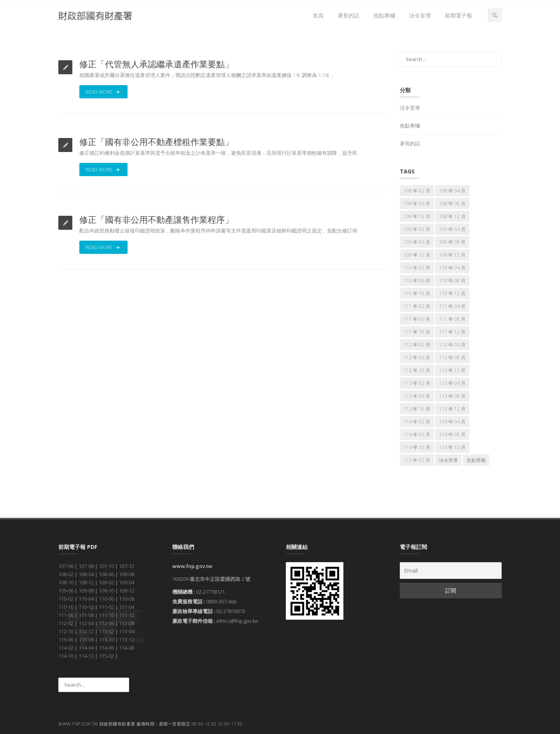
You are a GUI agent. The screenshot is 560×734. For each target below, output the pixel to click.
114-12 (86, 656)
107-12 (127, 566)
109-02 (106, 582)
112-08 (127, 623)
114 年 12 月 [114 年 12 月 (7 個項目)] (452, 447)
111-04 (127, 607)
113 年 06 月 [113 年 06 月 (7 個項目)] (417, 396)
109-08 (86, 591)
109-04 (127, 582)
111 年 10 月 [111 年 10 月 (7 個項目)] (417, 332)
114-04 (86, 648)
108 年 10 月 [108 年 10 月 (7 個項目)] (417, 216)
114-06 (106, 648)
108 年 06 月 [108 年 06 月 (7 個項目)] (417, 204)
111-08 (86, 615)
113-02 (106, 631)
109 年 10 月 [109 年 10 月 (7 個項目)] (417, 255)
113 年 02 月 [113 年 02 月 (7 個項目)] (417, 383)
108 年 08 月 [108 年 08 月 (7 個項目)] (452, 204)
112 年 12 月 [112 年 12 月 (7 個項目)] (452, 370)
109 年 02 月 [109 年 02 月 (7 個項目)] (417, 229)
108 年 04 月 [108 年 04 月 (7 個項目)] (452, 191)
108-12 (86, 582)
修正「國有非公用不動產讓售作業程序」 (156, 219)
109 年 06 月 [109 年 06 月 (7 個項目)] (417, 242)
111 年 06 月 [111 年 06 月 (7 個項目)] (417, 319)
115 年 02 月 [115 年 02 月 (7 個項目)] (417, 460)
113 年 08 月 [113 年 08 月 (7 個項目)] (452, 396)
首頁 (318, 15)
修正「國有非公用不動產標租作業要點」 (156, 142)
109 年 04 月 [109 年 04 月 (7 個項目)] (452, 229)
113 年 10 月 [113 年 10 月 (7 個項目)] (417, 409)
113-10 (106, 640)
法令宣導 (420, 15)
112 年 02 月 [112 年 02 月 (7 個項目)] (417, 345)
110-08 (127, 599)
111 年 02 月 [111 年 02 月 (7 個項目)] (417, 306)
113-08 (86, 640)
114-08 (127, 648)
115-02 (106, 656)
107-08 (86, 566)
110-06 (106, 599)
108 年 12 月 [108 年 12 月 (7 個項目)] (452, 216)
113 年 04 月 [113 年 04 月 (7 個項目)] (452, 383)
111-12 (127, 615)
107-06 (66, 566)
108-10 (66, 582)
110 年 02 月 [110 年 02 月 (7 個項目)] (417, 268)
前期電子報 (458, 15)
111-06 (66, 615)
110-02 (66, 599)
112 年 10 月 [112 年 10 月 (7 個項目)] (417, 370)
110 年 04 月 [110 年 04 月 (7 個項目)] (452, 268)
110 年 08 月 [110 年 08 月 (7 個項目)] (452, 280)
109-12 (127, 591)
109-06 (66, 591)
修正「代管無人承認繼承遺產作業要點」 (156, 64)
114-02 (66, 648)
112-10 (66, 631)
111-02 (106, 607)
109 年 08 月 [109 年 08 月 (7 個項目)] (452, 242)
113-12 (127, 640)
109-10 (106, 591)
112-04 (86, 623)
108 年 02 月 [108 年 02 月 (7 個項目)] (417, 191)
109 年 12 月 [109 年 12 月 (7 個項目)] (452, 255)
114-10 (66, 656)
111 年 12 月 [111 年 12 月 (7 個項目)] (452, 332)
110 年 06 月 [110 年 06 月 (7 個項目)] (417, 280)
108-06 (106, 574)
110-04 (86, 599)
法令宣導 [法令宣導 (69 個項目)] (448, 460)
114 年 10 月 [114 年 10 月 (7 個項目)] (417, 447)
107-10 (106, 566)
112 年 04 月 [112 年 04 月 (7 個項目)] (452, 345)
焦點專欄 (384, 15)
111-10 (106, 615)
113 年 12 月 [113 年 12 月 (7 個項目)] (452, 409)
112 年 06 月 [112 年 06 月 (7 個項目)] (417, 357)
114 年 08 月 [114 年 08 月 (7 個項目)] (452, 434)
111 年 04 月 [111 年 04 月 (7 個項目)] (452, 306)
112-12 (86, 631)
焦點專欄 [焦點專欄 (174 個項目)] (476, 460)
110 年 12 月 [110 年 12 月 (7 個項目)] (452, 293)
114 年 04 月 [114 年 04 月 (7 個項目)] (452, 422)
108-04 (86, 574)
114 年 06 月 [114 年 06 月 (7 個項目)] (417, 434)
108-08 (127, 574)
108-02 (66, 574)
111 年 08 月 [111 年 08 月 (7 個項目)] (452, 319)
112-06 (106, 623)
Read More (103, 92)
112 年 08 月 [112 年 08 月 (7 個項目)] (452, 357)
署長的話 (348, 15)
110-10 (66, 607)
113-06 (66, 640)
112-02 (66, 623)
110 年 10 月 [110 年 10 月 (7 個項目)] (417, 293)
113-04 (127, 631)
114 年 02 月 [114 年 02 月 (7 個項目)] (417, 422)
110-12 (86, 607)
